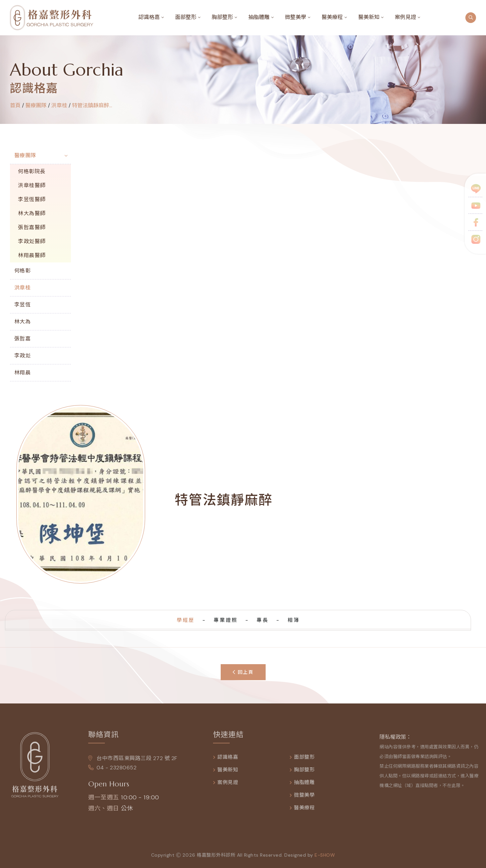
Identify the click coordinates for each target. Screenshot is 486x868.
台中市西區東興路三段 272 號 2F (133, 762)
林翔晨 (23, 373)
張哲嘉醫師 (32, 227)
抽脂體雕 (259, 17)
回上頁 (243, 672)
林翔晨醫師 (32, 255)
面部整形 (186, 17)
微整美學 (296, 17)
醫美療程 (332, 17)
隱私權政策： (395, 741)
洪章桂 (59, 105)
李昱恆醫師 (32, 199)
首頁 (15, 105)
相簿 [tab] (294, 620)
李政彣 (23, 356)
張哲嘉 (23, 339)
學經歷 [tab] (186, 620)
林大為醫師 (32, 213)
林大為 (23, 322)
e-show (325, 859)
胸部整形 (222, 17)
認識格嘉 (149, 17)
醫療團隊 (25, 155)
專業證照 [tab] (226, 620)
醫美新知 (369, 17)
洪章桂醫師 (32, 185)
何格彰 (23, 271)
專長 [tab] (263, 620)
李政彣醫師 (32, 241)
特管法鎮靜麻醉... (92, 105)
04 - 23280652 (112, 771)
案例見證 (405, 17)
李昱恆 (23, 305)
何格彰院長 (32, 171)
